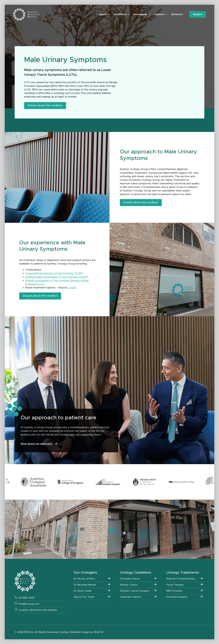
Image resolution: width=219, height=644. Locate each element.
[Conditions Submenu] (128, 14)
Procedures (140, 14)
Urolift (72, 288)
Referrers (177, 14)
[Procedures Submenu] (149, 14)
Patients (159, 14)
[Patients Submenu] (166, 14)
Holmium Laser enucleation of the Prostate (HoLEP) (57, 277)
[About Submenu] (108, 14)
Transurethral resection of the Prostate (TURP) (54, 273)
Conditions (120, 14)
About (103, 14)
